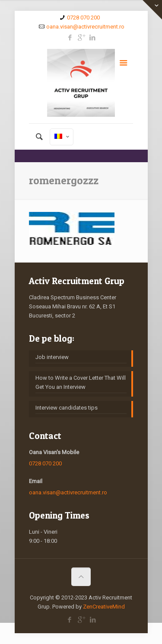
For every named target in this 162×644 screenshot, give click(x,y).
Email (36, 481)
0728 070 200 (83, 18)
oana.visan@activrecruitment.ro (85, 27)
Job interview (52, 357)
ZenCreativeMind (104, 607)
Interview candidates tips (67, 408)
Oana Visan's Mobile (54, 452)
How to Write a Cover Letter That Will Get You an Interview (81, 382)
